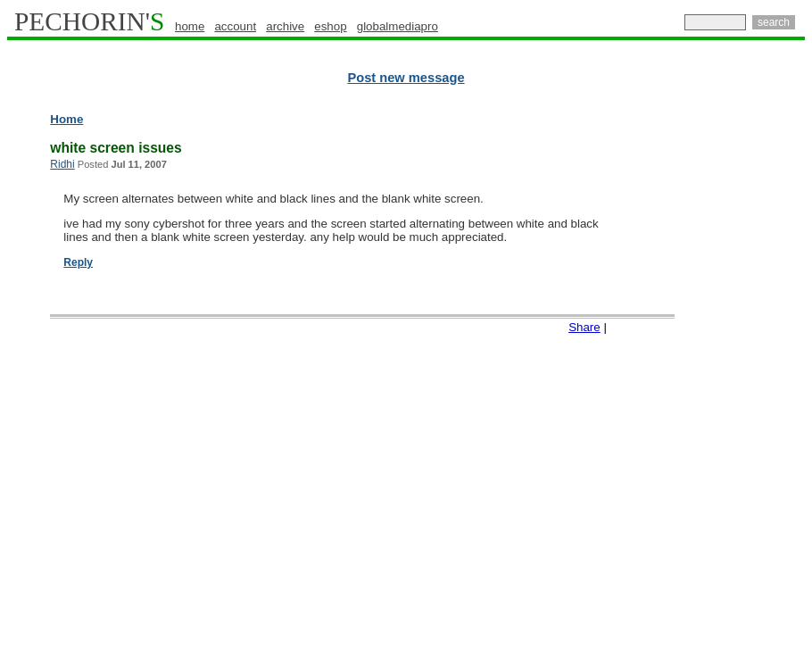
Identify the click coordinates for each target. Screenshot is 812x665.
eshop (330, 26)
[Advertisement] (727, 384)
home (190, 26)
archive (285, 26)
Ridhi (62, 164)
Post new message (406, 78)
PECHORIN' (89, 21)
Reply (78, 262)
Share (584, 327)
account (235, 26)
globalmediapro (398, 26)
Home (66, 119)
